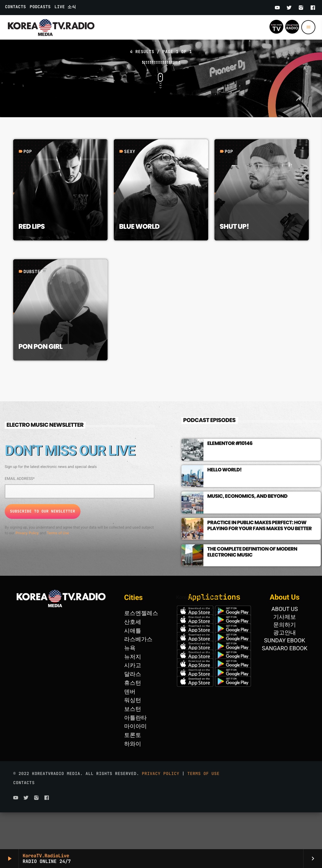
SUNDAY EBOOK (285, 677)
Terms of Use (58, 570)
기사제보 (285, 654)
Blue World (139, 263)
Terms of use (203, 810)
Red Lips (31, 263)
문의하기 (285, 662)
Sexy (130, 189)
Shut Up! (234, 263)
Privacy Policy (27, 570)
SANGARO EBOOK (285, 685)
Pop (28, 189)
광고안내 (285, 670)
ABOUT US (285, 646)
